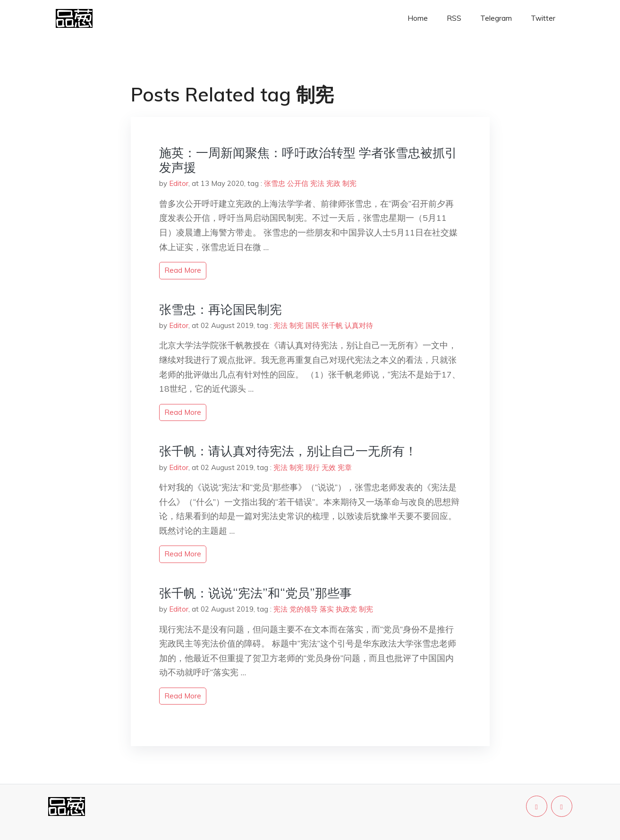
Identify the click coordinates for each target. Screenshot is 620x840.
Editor (179, 183)
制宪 (349, 183)
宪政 (333, 183)
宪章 (345, 467)
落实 (327, 609)
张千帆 (332, 325)
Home (418, 18)
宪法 (317, 183)
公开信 (298, 183)
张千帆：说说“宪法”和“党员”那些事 (255, 593)
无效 (329, 467)
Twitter (543, 18)
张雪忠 (275, 183)
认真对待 (359, 325)
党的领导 (304, 609)
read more (183, 270)
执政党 (346, 609)
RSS (454, 18)
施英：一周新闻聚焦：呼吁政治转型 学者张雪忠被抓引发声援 (308, 160)
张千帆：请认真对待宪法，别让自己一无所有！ (288, 451)
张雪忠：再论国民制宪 (221, 309)
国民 (313, 325)
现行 (313, 467)
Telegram (496, 18)
